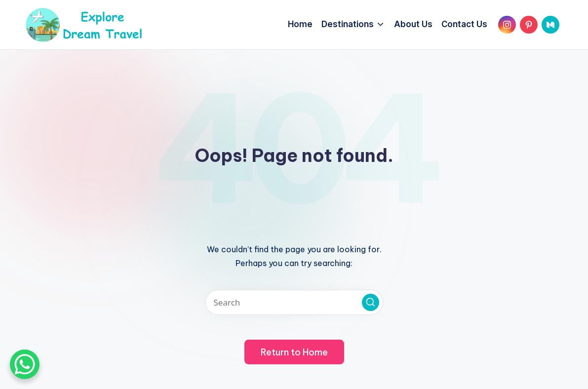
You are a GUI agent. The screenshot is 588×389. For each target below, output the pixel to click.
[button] (371, 302)
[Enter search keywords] (294, 302)
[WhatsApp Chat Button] (25, 364)
